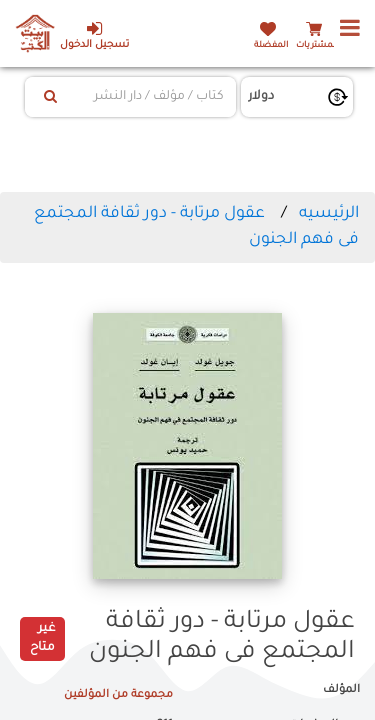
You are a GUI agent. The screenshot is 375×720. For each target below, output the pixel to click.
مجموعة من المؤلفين (118, 695)
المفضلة (271, 45)
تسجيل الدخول (94, 35)
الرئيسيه (329, 214)
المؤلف (341, 690)
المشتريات (317, 45)
